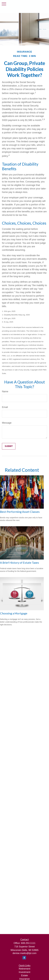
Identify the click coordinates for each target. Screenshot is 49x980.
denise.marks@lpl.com (24, 953)
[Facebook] (24, 958)
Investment (24, 972)
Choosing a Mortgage (14, 613)
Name (5, 391)
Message (7, 423)
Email (5, 407)
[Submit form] (9, 446)
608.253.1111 (28, 943)
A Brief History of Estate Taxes (19, 563)
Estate (24, 975)
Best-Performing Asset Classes (20, 512)
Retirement (24, 969)
